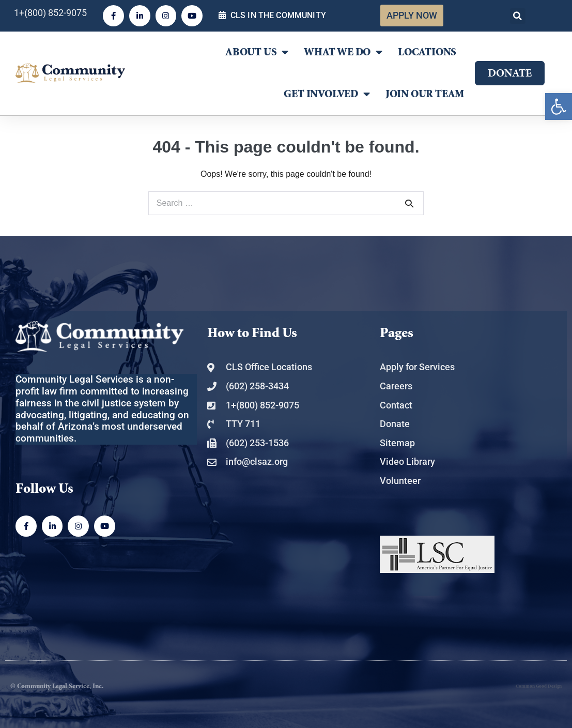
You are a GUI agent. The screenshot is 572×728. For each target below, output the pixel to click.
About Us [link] (257, 52)
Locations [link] (427, 52)
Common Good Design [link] (539, 686)
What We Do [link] (343, 52)
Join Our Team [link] (425, 94)
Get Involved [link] (327, 94)
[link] (559, 107)
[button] (518, 16)
